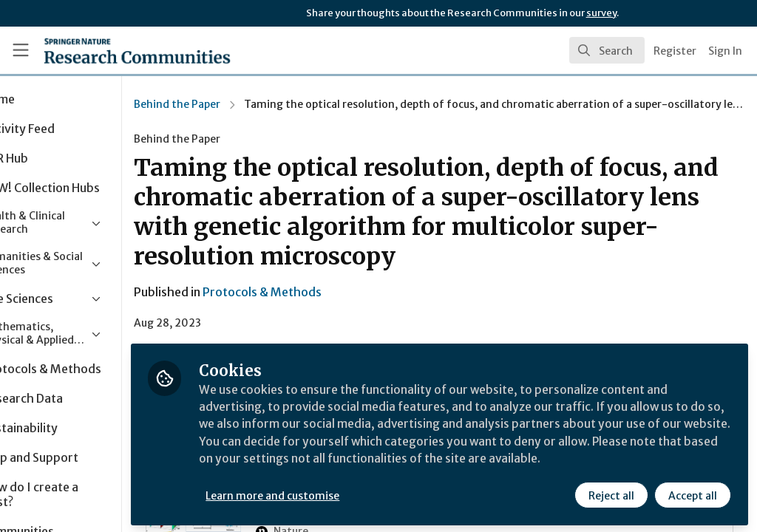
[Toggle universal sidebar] (21, 50)
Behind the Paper (244, 104)
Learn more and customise (340, 493)
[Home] (111, 50)
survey (601, 13)
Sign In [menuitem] (725, 51)
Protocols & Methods (329, 292)
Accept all (692, 493)
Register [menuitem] (675, 51)
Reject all (611, 493)
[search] (607, 50)
